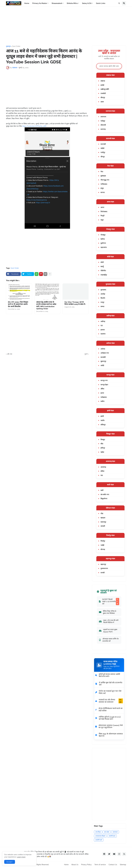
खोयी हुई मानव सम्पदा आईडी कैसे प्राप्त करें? (108, 675)
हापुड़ (102, 188)
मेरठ (102, 172)
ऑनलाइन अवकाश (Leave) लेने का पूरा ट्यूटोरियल (109, 726)
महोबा (102, 452)
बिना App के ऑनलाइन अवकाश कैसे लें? (109, 735)
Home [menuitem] (27, 3)
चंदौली (102, 148)
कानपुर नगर (104, 380)
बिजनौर (103, 298)
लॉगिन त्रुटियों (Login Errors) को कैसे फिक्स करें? (108, 718)
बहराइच (103, 518)
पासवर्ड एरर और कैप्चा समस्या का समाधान (109, 701)
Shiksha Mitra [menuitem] (72, 3)
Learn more (21, 857)
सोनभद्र (103, 549)
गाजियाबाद (104, 184)
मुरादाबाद (103, 290)
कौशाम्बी (103, 125)
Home (66, 865)
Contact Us (113, 865)
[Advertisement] (66, 26)
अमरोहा (103, 294)
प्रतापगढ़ (103, 129)
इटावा (102, 393)
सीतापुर (103, 97)
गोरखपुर (103, 235)
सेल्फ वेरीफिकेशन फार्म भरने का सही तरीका (109, 710)
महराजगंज (104, 247)
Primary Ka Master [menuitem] (40, 3)
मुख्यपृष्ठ (8, 46)
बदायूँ (102, 266)
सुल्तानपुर (103, 361)
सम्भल (102, 306)
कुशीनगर (103, 243)
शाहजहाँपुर (104, 275)
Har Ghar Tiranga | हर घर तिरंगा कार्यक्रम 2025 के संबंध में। (75, 303)
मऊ (102, 475)
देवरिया (103, 239)
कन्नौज (102, 401)
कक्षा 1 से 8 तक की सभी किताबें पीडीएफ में (109, 621)
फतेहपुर (103, 121)
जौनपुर (103, 157)
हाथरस (103, 330)
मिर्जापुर (103, 541)
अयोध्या (103, 349)
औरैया (102, 389)
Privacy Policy (86, 865)
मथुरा (102, 220)
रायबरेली (103, 93)
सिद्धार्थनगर (104, 499)
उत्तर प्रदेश (107, 832)
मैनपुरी (102, 216)
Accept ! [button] (10, 862)
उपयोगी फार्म (99, 840)
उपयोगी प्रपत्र (112, 836)
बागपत (103, 192)
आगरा (102, 207)
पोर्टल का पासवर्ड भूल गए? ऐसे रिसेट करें (108, 692)
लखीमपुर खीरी (105, 89)
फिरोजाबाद (104, 212)
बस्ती (102, 490)
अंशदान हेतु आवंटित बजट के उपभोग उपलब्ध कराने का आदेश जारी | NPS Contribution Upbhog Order (46, 305)
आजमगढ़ (103, 467)
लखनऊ (103, 81)
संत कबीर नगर (105, 494)
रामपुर (102, 302)
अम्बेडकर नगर (105, 353)
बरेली (102, 262)
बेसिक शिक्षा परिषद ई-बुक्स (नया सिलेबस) (108, 612)
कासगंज (103, 334)
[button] (119, 3)
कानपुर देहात (104, 385)
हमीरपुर (103, 448)
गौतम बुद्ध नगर (105, 180)
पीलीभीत (103, 271)
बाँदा (102, 444)
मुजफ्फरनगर (104, 568)
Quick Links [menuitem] (101, 3)
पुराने (86, 354)
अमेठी (102, 365)
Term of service (100, 865)
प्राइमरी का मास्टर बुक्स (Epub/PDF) (108, 631)
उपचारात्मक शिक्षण (100, 836)
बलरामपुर (103, 522)
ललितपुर (103, 425)
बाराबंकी (103, 357)
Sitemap (123, 865)
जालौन (103, 420)
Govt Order (16, 46)
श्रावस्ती (103, 526)
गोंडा (102, 513)
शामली (103, 573)
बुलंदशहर (103, 176)
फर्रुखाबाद (104, 397)
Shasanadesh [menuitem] (57, 3)
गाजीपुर (103, 152)
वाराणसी (103, 144)
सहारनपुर (103, 564)
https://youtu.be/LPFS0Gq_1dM (34, 126)
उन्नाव (102, 102)
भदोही (102, 545)
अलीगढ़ (103, 321)
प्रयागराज (103, 117)
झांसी (102, 416)
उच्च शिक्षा (98, 832)
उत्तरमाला (115, 832)
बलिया (102, 471)
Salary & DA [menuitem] (87, 3)
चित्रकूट (103, 440)
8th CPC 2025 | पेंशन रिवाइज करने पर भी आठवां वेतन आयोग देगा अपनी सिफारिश (18, 304)
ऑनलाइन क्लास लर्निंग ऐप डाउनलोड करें (109, 640)
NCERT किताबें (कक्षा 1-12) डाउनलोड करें (109, 602)
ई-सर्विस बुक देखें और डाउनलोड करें (109, 684)
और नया (10, 354)
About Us (75, 865)
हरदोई (102, 85)
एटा (102, 325)
